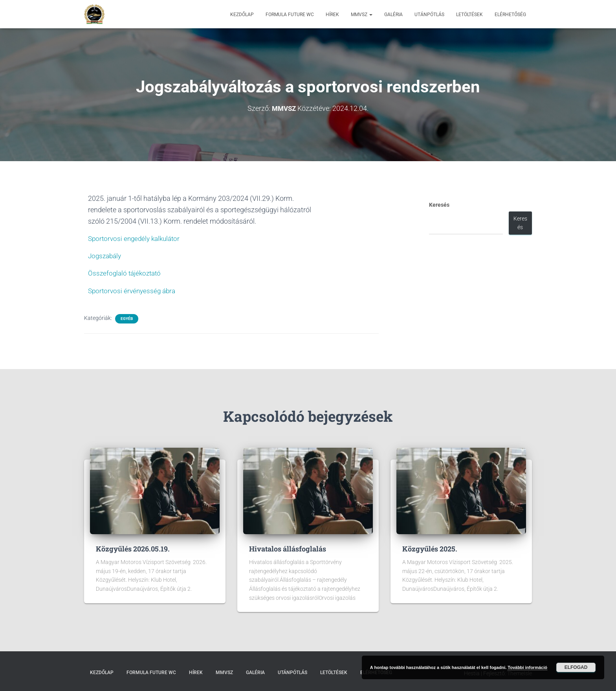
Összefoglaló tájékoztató (126, 273)
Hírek (332, 15)
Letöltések (469, 15)
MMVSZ (362, 15)
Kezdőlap (242, 15)
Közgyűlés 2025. (430, 549)
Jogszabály (106, 256)
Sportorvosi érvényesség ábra (134, 291)
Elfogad (576, 667)
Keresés (439, 205)
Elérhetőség (510, 15)
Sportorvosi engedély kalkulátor (137, 238)
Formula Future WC (290, 15)
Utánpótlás (429, 15)
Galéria (393, 15)
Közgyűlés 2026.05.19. (133, 549)
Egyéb (127, 319)
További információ (527, 667)
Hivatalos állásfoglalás (288, 549)
